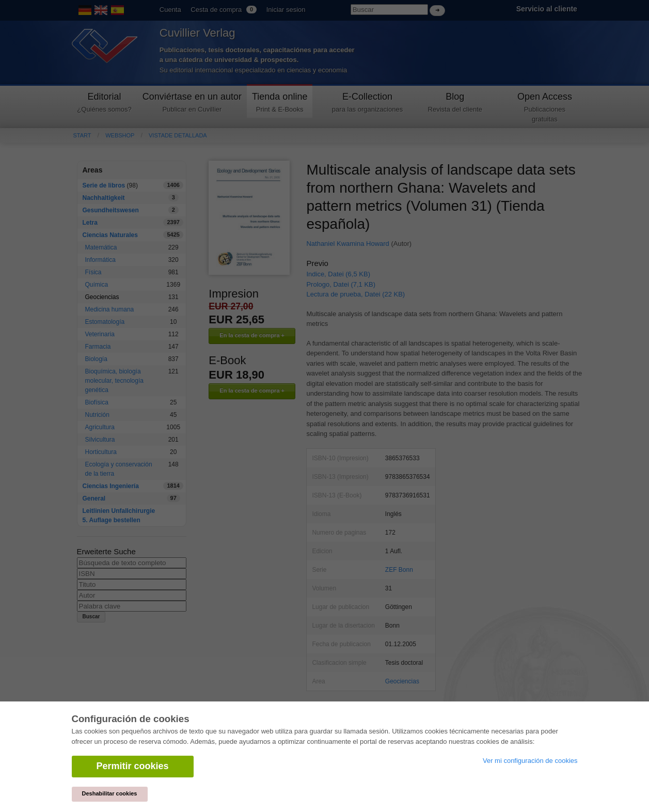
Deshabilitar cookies (110, 793)
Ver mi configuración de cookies (530, 761)
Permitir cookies (133, 766)
